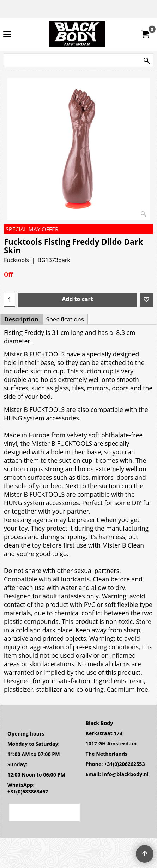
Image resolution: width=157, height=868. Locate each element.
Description (21, 319)
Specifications (65, 319)
